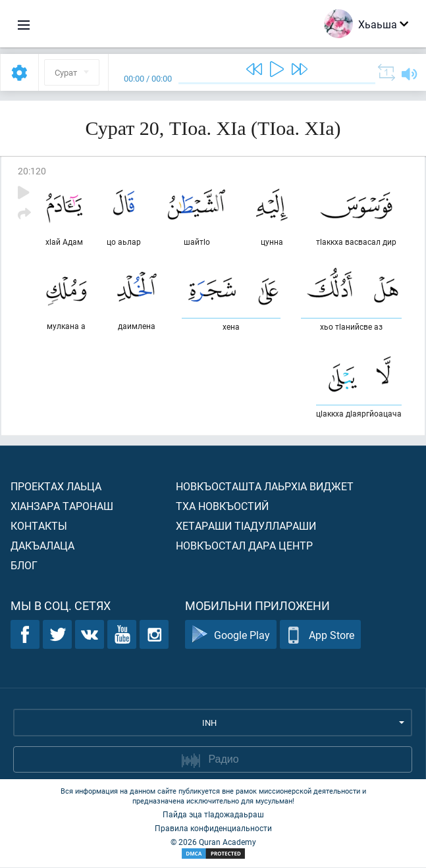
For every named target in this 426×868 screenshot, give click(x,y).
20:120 (32, 171)
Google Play (231, 635)
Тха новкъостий (222, 506)
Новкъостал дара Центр (244, 546)
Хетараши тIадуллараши (246, 526)
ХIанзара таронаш (62, 506)
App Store (320, 635)
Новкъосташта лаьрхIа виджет (265, 487)
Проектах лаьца (56, 487)
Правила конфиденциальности (213, 829)
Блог (24, 566)
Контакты (39, 526)
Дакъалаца (42, 546)
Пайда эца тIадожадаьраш (213, 815)
